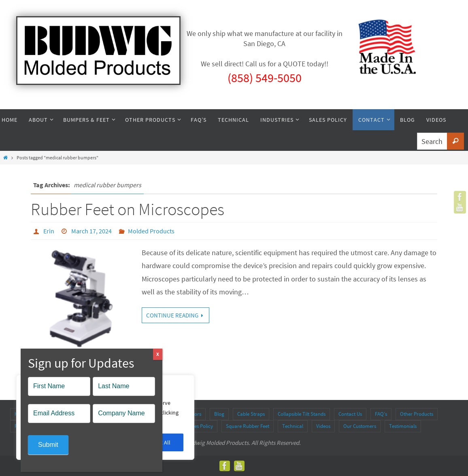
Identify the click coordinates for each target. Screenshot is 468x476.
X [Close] (158, 354)
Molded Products (151, 231)
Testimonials (403, 426)
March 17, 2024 (91, 231)
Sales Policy (200, 426)
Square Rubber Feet (248, 426)
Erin (49, 231)
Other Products (417, 414)
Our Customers (360, 426)
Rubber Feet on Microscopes (128, 209)
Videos (323, 426)
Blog (219, 414)
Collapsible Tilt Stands (302, 414)
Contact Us (350, 414)
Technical (293, 426)
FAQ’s (381, 414)
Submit (48, 445)
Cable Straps (251, 414)
